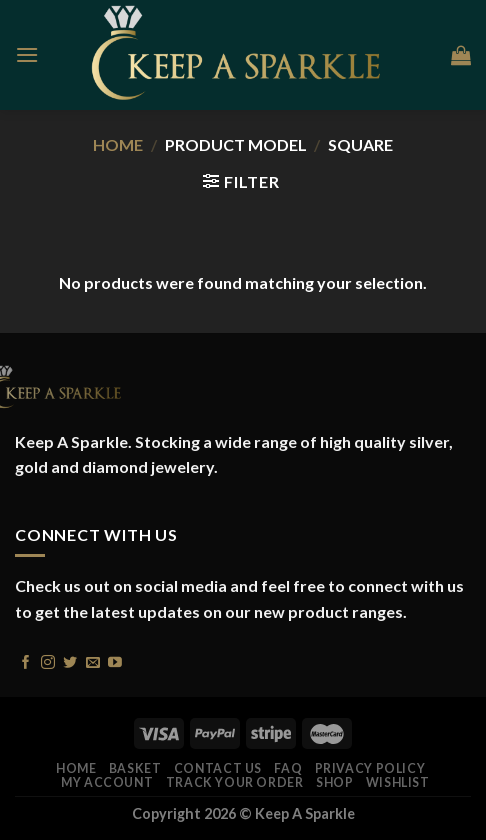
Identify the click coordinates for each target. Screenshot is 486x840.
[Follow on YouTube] (115, 660)
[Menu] (27, 54)
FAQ (288, 768)
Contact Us (218, 768)
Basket (135, 768)
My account (107, 782)
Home (118, 144)
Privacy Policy (370, 768)
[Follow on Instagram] (48, 660)
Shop (334, 782)
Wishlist (398, 782)
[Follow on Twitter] (70, 660)
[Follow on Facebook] (26, 660)
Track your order (235, 782)
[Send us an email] (93, 660)
